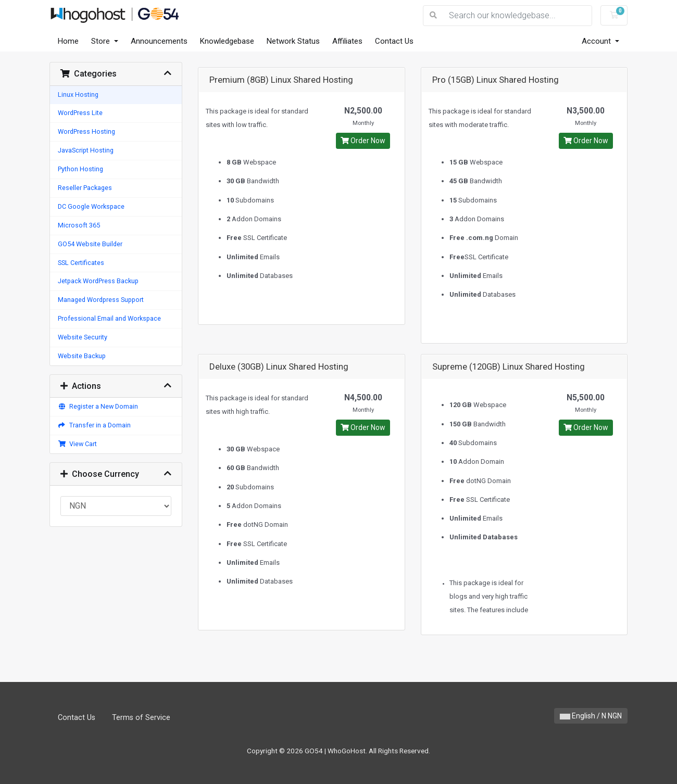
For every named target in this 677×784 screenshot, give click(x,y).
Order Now (363, 141)
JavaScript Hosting (86, 150)
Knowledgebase (227, 41)
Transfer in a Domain (94, 425)
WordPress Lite (80, 113)
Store (102, 41)
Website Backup (82, 356)
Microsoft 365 (79, 225)
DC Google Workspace (91, 206)
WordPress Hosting (86, 131)
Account (597, 41)
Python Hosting (80, 169)
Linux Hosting (78, 94)
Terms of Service (141, 718)
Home (68, 41)
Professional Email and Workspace (109, 318)
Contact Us (394, 41)
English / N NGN (591, 716)
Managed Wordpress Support (101, 300)
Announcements (159, 41)
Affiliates (347, 41)
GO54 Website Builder (90, 244)
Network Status (293, 41)
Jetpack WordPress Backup (98, 281)
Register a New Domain (98, 406)
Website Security (83, 337)
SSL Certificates (81, 263)
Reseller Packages (85, 188)
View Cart (77, 444)
